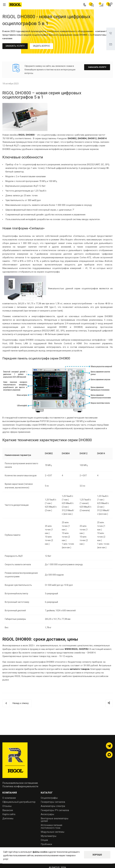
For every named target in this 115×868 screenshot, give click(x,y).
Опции (44, 840)
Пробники (46, 844)
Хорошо (97, 855)
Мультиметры (49, 836)
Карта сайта (9, 814)
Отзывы (7, 806)
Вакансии (8, 810)
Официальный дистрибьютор (19, 802)
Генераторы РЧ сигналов (55, 810)
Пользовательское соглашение (20, 783)
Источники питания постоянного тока (51, 826)
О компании (9, 798)
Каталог (47, 793)
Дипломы (8, 818)
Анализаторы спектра (53, 806)
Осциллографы (49, 798)
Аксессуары (47, 814)
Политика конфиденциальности (20, 786)
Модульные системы (53, 832)
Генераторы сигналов (53, 802)
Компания (10, 793)
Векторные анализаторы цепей (55, 820)
